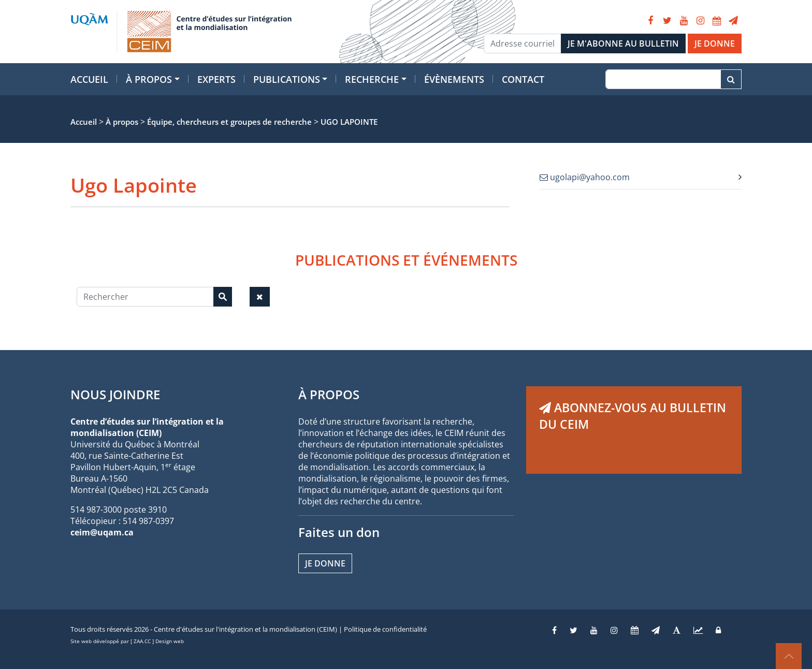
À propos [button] (149, 79)
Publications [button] (287, 79)
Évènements (454, 79)
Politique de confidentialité (385, 629)
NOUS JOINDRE (115, 394)
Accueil (89, 79)
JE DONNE (715, 43)
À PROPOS (329, 394)
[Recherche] (663, 79)
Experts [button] (216, 79)
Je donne (325, 563)
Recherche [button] (372, 79)
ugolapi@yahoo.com (585, 177)
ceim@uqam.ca (102, 532)
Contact (523, 79)
